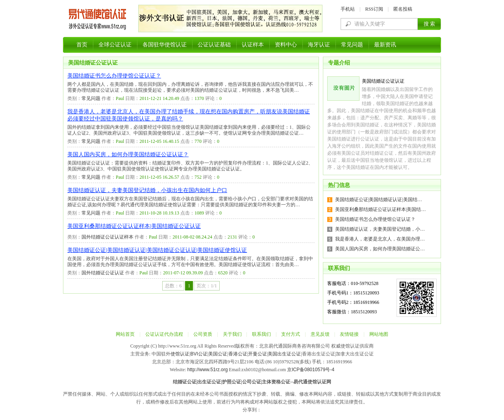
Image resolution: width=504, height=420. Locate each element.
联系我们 (261, 334)
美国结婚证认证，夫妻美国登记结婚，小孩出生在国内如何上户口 (147, 190)
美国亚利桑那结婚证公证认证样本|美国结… (380, 209)
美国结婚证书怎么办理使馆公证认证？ (114, 76)
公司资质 (203, 334)
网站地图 (379, 334)
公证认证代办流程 (164, 334)
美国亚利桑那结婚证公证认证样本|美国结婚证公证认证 (134, 226)
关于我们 (232, 334)
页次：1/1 (207, 286)
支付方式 (291, 334)
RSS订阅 (374, 9)
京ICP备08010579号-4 (311, 370)
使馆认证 (180, 354)
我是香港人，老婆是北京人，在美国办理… (380, 239)
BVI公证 (199, 354)
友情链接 (349, 334)
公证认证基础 (214, 45)
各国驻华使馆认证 (165, 45)
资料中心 (286, 45)
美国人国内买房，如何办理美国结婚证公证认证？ (128, 154)
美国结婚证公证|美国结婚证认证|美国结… (379, 200)
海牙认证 (319, 45)
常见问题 (352, 45)
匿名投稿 (403, 9)
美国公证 (218, 354)
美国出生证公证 (284, 354)
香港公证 (238, 354)
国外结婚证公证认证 (103, 273)
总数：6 (173, 286)
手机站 (348, 9)
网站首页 (125, 334)
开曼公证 (258, 354)
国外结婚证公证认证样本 (107, 237)
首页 (82, 45)
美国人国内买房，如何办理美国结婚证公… (380, 249)
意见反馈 (320, 334)
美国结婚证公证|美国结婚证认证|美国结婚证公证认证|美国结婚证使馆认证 (157, 250)
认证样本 (253, 45)
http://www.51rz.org (208, 370)
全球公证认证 (115, 45)
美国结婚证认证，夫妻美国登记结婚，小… (380, 229)
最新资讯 (385, 45)
